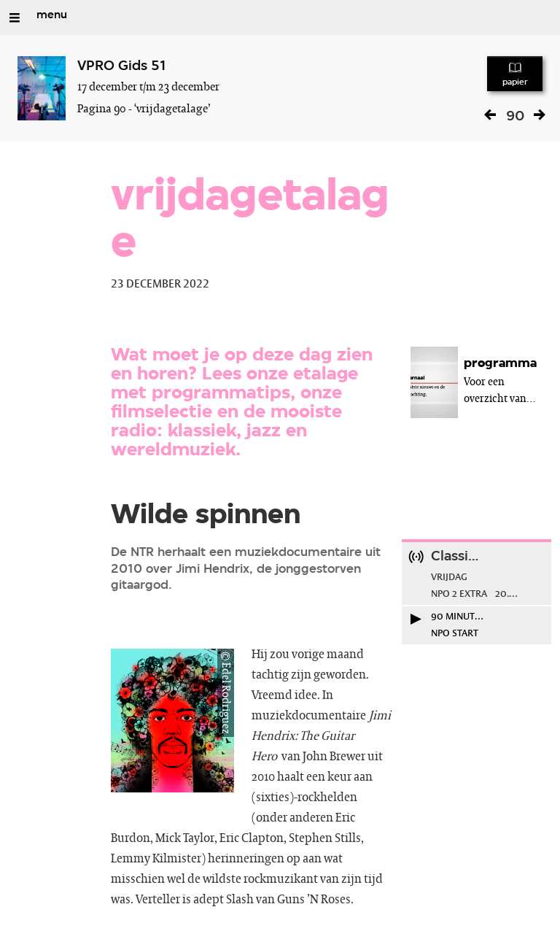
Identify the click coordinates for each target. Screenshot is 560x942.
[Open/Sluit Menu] (15, 18)
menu (52, 15)
